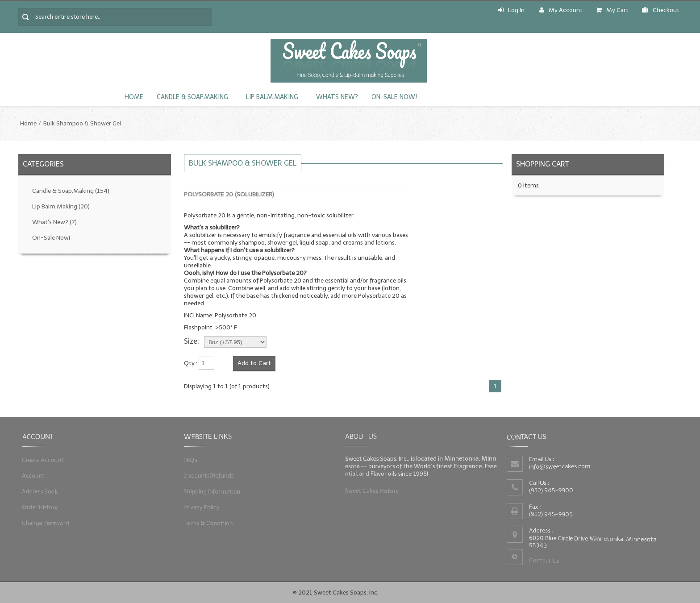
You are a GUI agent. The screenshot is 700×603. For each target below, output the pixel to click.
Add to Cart (254, 363)
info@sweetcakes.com (560, 467)
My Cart (612, 10)
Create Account (44, 460)
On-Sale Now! (394, 97)
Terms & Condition (208, 522)
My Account (561, 10)
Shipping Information (212, 491)
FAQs (191, 460)
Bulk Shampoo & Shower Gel (82, 123)
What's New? (337, 97)
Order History (41, 507)
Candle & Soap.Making (192, 97)
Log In (511, 10)
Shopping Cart (543, 164)
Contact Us (544, 560)
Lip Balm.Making (272, 97)
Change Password (46, 522)
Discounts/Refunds (209, 476)
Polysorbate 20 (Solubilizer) (229, 194)
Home (134, 97)
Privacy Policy (202, 507)
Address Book (41, 491)
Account (34, 476)
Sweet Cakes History (373, 490)
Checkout (661, 10)
